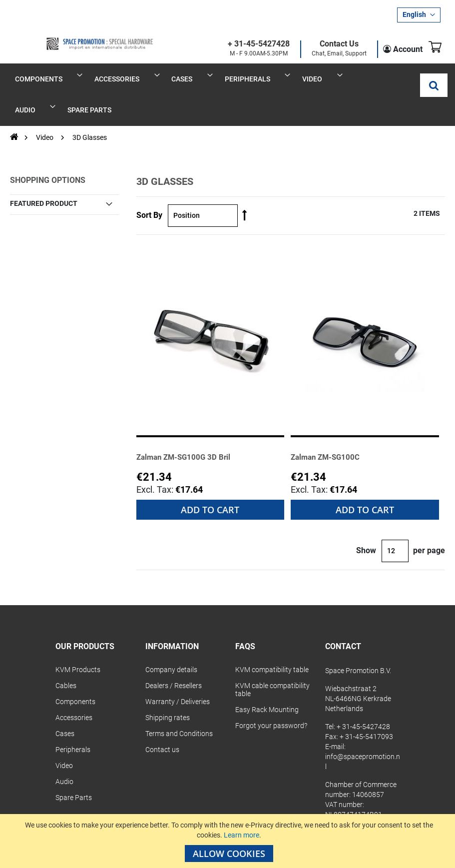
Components (75, 671)
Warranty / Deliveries (178, 671)
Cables (66, 655)
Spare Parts (74, 767)
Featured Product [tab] (44, 173)
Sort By (149, 185)
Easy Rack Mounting (267, 679)
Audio (64, 751)
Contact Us (328, 44)
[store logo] (70, 36)
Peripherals (73, 719)
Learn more (241, 835)
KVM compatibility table (272, 639)
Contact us (162, 719)
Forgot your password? (271, 695)
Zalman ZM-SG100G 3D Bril (192, 426)
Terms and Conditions (179, 703)
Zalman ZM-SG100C (332, 426)
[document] (229, 841)
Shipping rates (168, 687)
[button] (419, 15)
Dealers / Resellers (174, 655)
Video (45, 107)
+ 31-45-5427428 (247, 44)
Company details (171, 639)
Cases (65, 703)
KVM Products (78, 639)
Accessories (74, 687)
